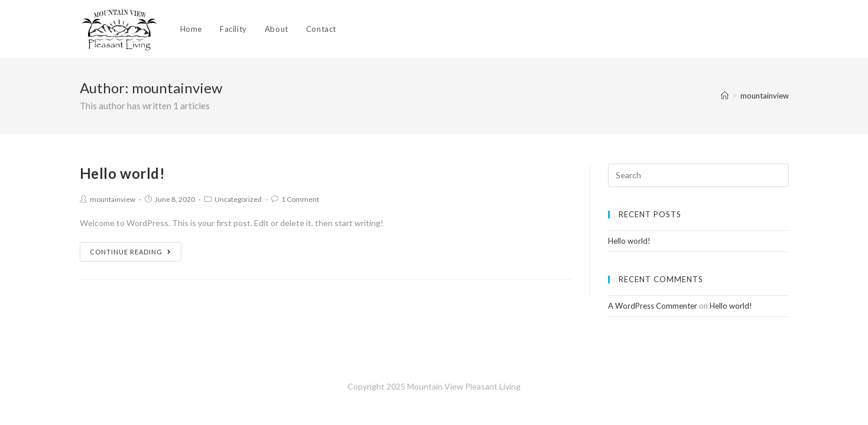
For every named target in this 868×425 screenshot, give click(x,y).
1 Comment (300, 199)
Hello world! (123, 173)
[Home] (725, 96)
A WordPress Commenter (653, 306)
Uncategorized (238, 199)
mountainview (113, 199)
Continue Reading (131, 252)
